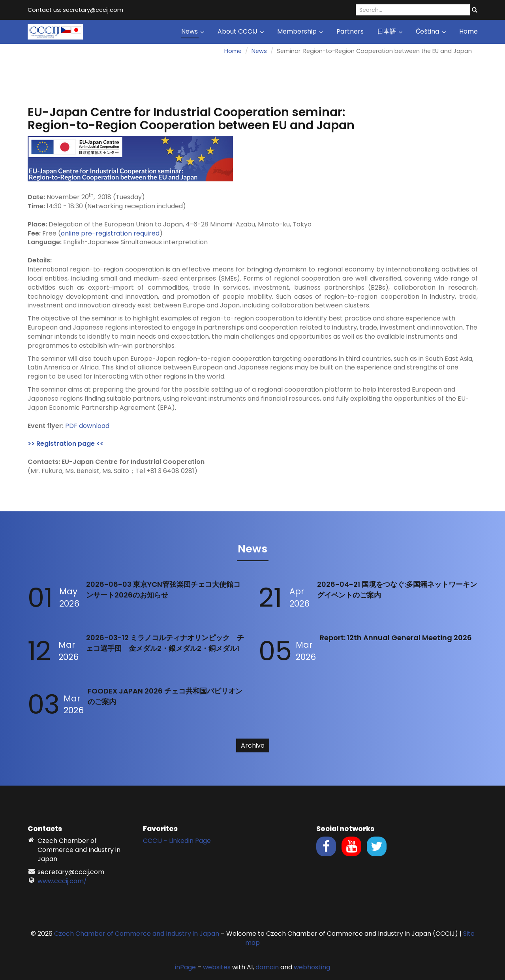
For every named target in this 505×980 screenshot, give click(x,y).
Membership (300, 31)
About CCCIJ (241, 31)
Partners (350, 31)
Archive (253, 745)
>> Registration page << (66, 444)
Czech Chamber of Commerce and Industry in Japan (137, 934)
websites (217, 967)
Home (468, 31)
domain (267, 967)
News (193, 31)
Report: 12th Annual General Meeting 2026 (396, 638)
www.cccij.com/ (62, 881)
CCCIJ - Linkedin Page (177, 841)
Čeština (431, 31)
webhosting (312, 967)
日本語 (390, 31)
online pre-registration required (110, 233)
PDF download (87, 426)
